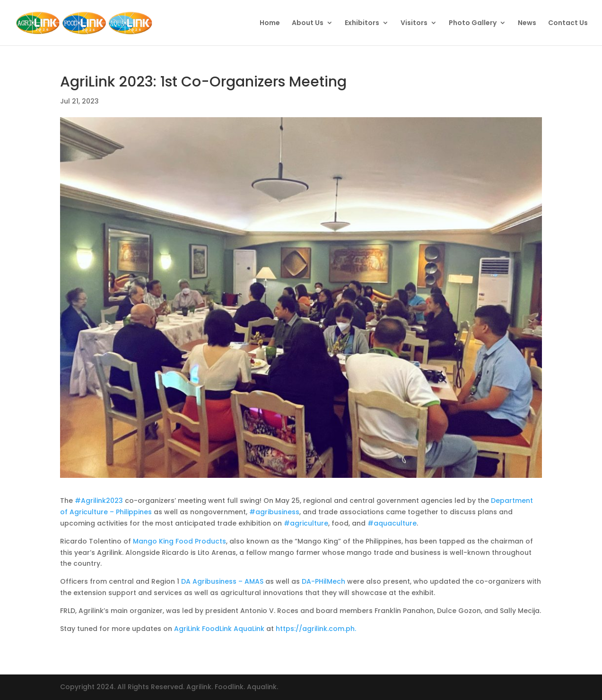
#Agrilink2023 (99, 501)
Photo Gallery (473, 23)
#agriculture (306, 523)
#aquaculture (392, 523)
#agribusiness (274, 512)
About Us (308, 23)
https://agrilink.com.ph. (316, 629)
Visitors (414, 23)
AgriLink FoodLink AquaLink (219, 629)
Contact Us (568, 23)
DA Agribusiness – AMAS (222, 581)
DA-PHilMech (323, 581)
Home (270, 23)
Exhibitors (362, 23)
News (527, 23)
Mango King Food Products (179, 541)
